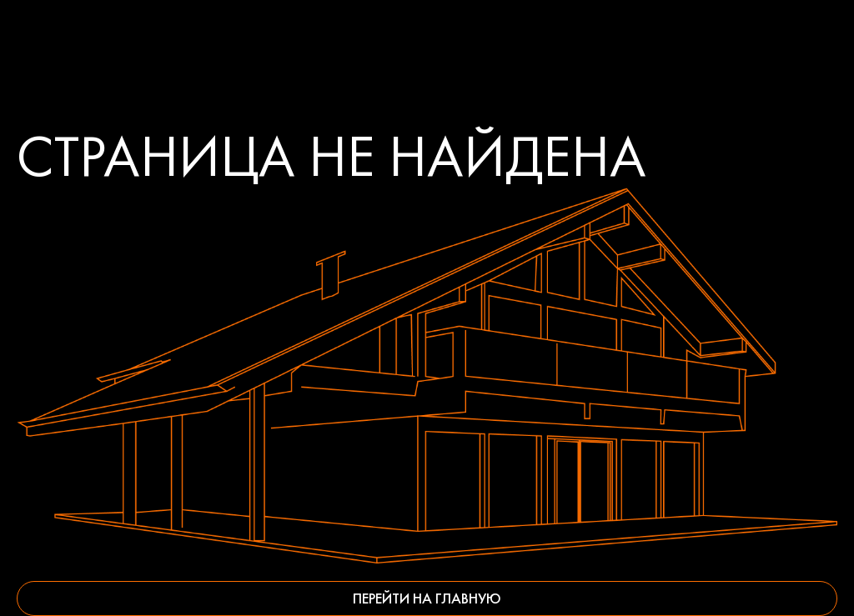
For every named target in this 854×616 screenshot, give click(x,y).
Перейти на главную (427, 598)
